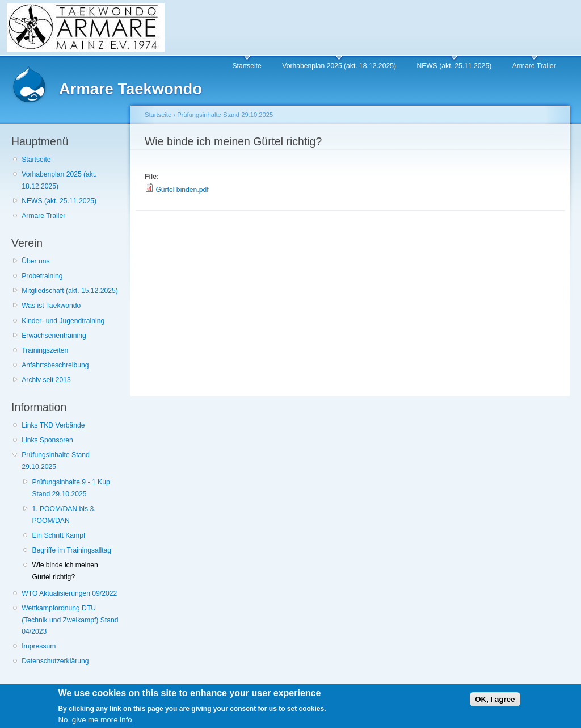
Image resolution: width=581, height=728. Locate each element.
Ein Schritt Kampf (58, 535)
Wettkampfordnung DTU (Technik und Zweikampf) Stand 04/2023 (70, 620)
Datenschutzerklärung (55, 661)
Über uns (35, 261)
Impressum (39, 646)
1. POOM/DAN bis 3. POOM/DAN (64, 515)
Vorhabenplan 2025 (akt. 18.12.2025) (339, 66)
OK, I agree (495, 702)
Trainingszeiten (45, 350)
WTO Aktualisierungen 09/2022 (69, 593)
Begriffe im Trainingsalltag (71, 550)
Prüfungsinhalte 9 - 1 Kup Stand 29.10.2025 (71, 488)
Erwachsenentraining (54, 336)
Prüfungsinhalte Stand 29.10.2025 (56, 461)
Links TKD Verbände (53, 425)
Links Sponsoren (47, 440)
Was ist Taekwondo (51, 306)
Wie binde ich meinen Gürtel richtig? (65, 571)
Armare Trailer (534, 66)
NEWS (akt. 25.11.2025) (454, 66)
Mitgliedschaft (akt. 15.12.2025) (70, 291)
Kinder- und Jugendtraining (63, 321)
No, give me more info (95, 723)
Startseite (247, 66)
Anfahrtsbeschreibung (55, 365)
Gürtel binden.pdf (182, 190)
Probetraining (42, 276)
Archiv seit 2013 (46, 380)
